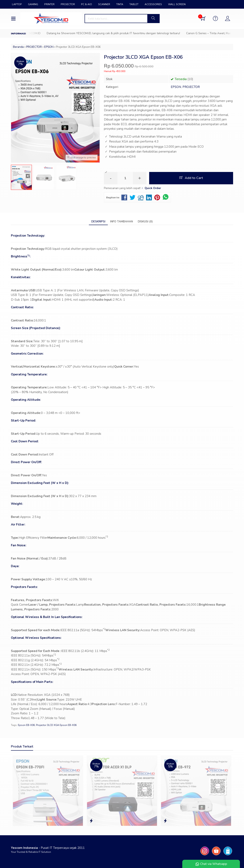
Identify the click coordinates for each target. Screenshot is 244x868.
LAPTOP (17, 4)
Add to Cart (191, 178)
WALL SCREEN (177, 4)
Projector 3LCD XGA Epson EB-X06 (56, 725)
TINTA (120, 4)
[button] (153, 19)
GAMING (33, 4)
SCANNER (104, 4)
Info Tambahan (122, 221)
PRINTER (49, 4)
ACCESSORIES (153, 4)
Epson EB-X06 (26, 725)
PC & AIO (87, 4)
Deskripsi (98, 221)
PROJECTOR (68, 4)
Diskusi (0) (145, 221)
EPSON (176, 87)
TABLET (134, 4)
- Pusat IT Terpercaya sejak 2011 (48, 848)
